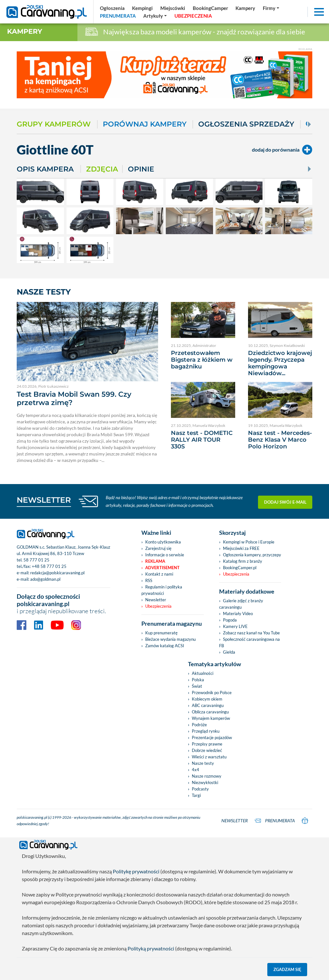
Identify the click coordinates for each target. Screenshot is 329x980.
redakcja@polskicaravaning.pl (57, 573)
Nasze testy (203, 763)
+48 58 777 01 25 (49, 566)
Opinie (141, 169)
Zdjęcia (102, 169)
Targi (196, 795)
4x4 (196, 770)
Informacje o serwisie (165, 555)
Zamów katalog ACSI (165, 646)
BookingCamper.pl (240, 568)
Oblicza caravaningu (210, 712)
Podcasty (200, 789)
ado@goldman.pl (45, 579)
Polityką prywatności (151, 948)
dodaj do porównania (282, 150)
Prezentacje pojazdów (212, 737)
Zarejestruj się (158, 548)
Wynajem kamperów (211, 718)
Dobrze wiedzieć (207, 750)
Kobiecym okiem (207, 699)
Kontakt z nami (159, 574)
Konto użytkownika (163, 542)
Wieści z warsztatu (209, 757)
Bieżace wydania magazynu (170, 639)
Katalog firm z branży (243, 561)
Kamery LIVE (235, 626)
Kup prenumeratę (161, 633)
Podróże (199, 725)
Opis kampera (45, 169)
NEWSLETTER (44, 500)
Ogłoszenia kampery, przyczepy (252, 555)
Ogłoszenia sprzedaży (246, 124)
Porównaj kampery (145, 124)
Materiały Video (238, 614)
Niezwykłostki (205, 782)
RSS (149, 580)
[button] (155, 16)
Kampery (25, 31)
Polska (198, 680)
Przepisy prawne (207, 744)
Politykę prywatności (136, 871)
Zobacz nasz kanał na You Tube (251, 633)
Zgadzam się (287, 969)
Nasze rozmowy (207, 776)
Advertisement (162, 568)
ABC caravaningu (208, 705)
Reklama (155, 561)
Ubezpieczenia (158, 606)
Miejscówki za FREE (241, 548)
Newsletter (156, 600)
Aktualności (203, 673)
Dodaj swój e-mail (285, 501)
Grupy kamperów (54, 124)
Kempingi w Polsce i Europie (249, 542)
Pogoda (230, 620)
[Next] (309, 124)
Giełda (229, 652)
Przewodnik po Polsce (212, 693)
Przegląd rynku (206, 731)
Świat (197, 686)
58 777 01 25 (36, 560)
